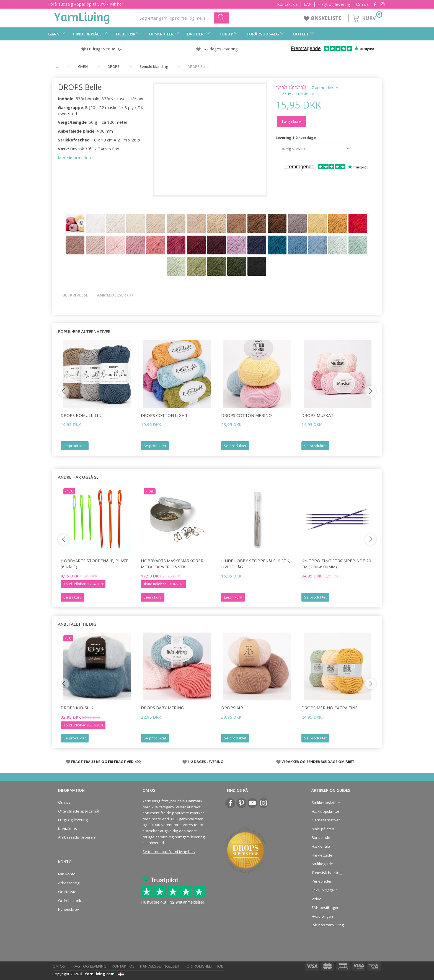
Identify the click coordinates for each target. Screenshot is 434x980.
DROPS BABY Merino (163, 708)
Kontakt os (287, 4)
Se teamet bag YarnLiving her (168, 852)
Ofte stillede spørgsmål (79, 811)
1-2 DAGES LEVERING (206, 762)
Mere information (74, 158)
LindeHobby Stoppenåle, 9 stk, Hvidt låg (256, 563)
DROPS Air (232, 708)
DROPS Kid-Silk (77, 708)
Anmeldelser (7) (115, 295)
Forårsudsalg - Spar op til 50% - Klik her (86, 4)
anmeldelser (325, 87)
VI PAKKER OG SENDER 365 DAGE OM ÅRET (318, 762)
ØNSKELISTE (323, 18)
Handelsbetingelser (160, 966)
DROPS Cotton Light (164, 415)
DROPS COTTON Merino (246, 415)
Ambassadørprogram (77, 837)
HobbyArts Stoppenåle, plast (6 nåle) (94, 563)
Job (220, 966)
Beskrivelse (75, 295)
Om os (362, 4)
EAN (308, 4)
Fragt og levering (334, 4)
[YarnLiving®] (82, 17)
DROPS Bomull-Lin (81, 415)
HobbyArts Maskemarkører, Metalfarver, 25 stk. (173, 563)
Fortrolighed (198, 966)
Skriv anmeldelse (298, 93)
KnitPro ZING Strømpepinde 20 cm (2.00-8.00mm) (336, 563)
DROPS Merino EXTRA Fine (330, 708)
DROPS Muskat (317, 415)
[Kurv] (367, 17)
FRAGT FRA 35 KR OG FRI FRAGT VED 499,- (107, 762)
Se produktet (75, 446)
